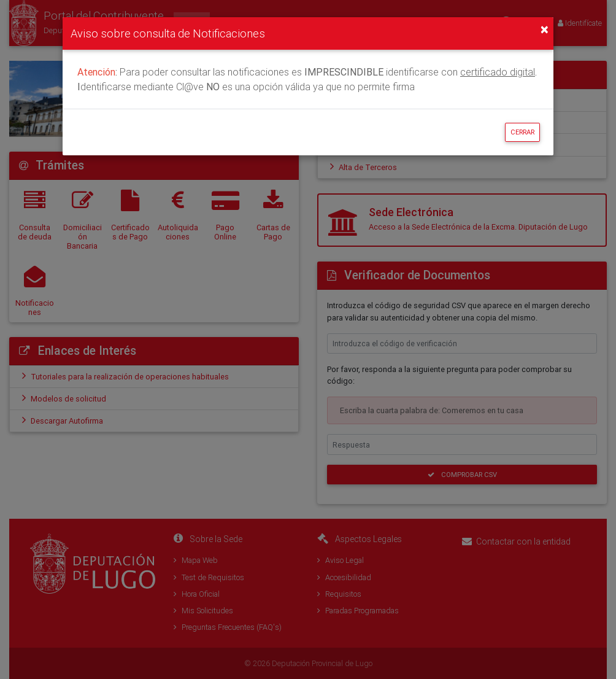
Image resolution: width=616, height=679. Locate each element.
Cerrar (522, 132)
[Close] (545, 29)
